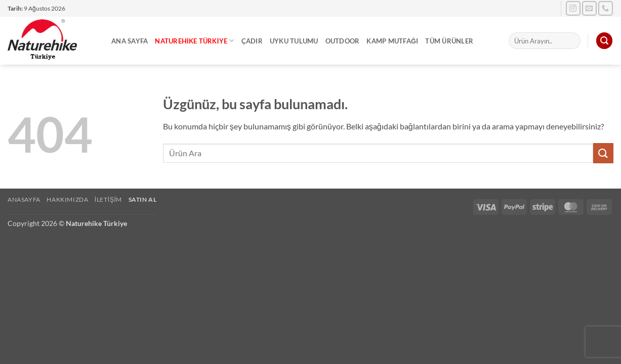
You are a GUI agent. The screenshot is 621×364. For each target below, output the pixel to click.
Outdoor (343, 41)
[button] (604, 41)
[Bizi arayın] (606, 8)
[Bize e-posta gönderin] (589, 8)
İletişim (108, 199)
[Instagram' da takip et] (573, 8)
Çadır (252, 41)
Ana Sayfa (130, 41)
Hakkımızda (67, 199)
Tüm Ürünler (449, 41)
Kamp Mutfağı (392, 41)
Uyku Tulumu (294, 41)
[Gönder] (603, 153)
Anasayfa (24, 199)
